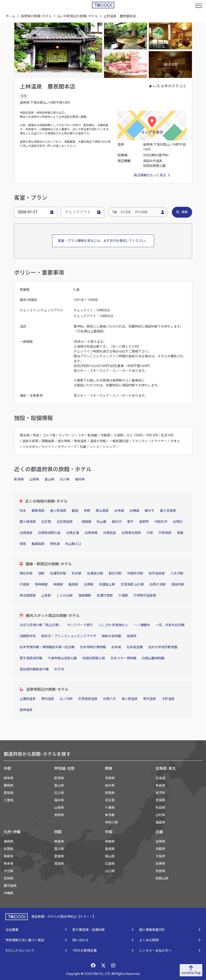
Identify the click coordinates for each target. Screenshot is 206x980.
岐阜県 (9, 778)
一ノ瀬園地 (142, 625)
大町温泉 (168, 699)
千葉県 (110, 808)
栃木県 (110, 785)
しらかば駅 (65, 595)
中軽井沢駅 (135, 573)
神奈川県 (111, 822)
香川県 (59, 849)
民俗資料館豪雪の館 (34, 669)
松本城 (116, 647)
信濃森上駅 (107, 584)
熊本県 (9, 864)
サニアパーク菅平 (80, 625)
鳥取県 (110, 841)
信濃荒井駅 (58, 573)
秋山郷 (102, 522)
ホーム (10, 16)
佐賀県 (9, 849)
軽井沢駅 (115, 573)
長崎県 (9, 856)
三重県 (9, 800)
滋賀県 (160, 841)
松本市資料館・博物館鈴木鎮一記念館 (47, 647)
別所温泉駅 (157, 573)
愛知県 (9, 793)
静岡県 (9, 785)
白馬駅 (89, 584)
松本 (23, 511)
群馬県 (110, 793)
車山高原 (102, 511)
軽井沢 (117, 522)
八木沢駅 (177, 573)
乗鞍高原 (38, 511)
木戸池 (59, 669)
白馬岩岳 (110, 533)
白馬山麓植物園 (153, 658)
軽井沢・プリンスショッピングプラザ (69, 636)
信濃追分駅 (95, 573)
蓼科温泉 (48, 699)
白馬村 (178, 522)
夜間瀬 (86, 522)
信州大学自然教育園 (163, 647)
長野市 (144, 522)
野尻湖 (55, 544)
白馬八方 (110, 699)
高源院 (131, 636)
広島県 (110, 864)
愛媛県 (59, 856)
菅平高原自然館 (31, 658)
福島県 (160, 822)
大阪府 (160, 856)
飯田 (75, 511)
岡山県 (110, 856)
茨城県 (110, 778)
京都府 (160, 849)
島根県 (110, 849)
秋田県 (160, 808)
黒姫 (180, 533)
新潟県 (19, 479)
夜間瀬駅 (85, 595)
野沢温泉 (150, 699)
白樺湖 (134, 511)
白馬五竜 (73, 533)
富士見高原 (168, 511)
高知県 (59, 864)
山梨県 (34, 479)
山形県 (160, 815)
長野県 (59, 815)
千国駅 (123, 595)
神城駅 (58, 584)
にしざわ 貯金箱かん (113, 625)
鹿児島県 (10, 886)
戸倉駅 (24, 584)
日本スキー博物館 (123, 658)
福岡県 (9, 841)
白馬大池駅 (158, 584)
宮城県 (160, 800)
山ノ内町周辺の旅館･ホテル (78, 16)
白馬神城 (91, 533)
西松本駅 (26, 573)
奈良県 (160, 871)
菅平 (130, 522)
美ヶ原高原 (58, 511)
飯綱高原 (38, 544)
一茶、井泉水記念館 (170, 625)
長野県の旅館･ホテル (36, 16)
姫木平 (149, 511)
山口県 (110, 871)
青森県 (160, 785)
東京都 (110, 815)
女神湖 (119, 511)
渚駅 (41, 573)
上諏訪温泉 (28, 699)
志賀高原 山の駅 (132, 584)
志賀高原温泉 (88, 699)
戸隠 (150, 533)
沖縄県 (9, 893)
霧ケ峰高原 (28, 522)
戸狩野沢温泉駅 (145, 595)
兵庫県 (160, 864)
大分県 (9, 871)
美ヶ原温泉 (130, 699)
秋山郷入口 (73, 544)
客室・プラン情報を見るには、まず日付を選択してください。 (103, 241)
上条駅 (46, 595)
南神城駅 (41, 584)
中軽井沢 (161, 522)
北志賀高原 (66, 522)
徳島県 (59, 841)
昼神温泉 (26, 710)
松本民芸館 (135, 647)
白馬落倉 (26, 533)
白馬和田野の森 (49, 533)
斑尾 (23, 544)
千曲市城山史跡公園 (62, 658)
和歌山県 (162, 878)
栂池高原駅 (28, 595)
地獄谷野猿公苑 (94, 658)
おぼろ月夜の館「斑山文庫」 (41, 625)
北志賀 (46, 522)
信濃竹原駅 (105, 595)
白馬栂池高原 (131, 533)
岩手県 (160, 793)
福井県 (80, 479)
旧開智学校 (28, 636)
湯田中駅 (178, 584)
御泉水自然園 (111, 636)
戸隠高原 (165, 533)
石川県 (65, 479)
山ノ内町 (66, 699)
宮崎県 (9, 878)
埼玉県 (110, 800)
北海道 (160, 778)
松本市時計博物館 (93, 647)
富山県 (49, 479)
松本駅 (77, 573)
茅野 (87, 511)
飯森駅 (73, 584)
